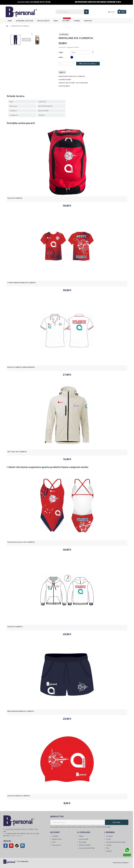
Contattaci (88, 21)
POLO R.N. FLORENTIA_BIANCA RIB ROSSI (21, 367)
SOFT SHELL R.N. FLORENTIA (17, 452)
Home (10, 21)
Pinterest (17, 846)
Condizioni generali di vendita (116, 842)
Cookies (109, 845)
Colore (61, 57)
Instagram (23, 846)
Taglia (61, 52)
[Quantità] (66, 64)
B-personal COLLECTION (87, 848)
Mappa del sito (57, 839)
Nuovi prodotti (83, 839)
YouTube (11, 846)
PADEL (56, 21)
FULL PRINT (67, 20)
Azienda (77, 21)
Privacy (108, 839)
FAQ (107, 848)
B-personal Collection (25, 21)
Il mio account (56, 845)
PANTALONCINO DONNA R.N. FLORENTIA (21, 711)
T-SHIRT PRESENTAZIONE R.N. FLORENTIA (22, 283)
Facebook (6, 846)
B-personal (64, 34)
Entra (54, 842)
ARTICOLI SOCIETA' (43, 21)
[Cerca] (72, 12)
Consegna (109, 836)
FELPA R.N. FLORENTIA (15, 627)
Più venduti (82, 842)
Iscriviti (117, 822)
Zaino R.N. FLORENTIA (15, 198)
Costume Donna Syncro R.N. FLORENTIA (21, 542)
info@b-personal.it (16, 836)
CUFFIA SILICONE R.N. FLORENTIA (19, 796)
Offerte (81, 836)
